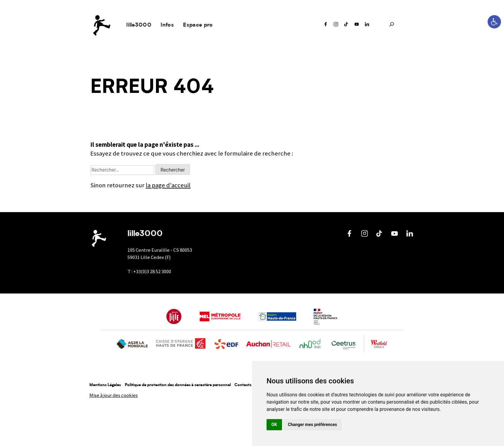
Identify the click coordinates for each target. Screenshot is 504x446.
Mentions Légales (105, 385)
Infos (167, 25)
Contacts (243, 385)
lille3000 (139, 25)
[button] (494, 22)
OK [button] (274, 425)
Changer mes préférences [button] (313, 425)
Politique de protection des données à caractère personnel (178, 385)
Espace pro (198, 25)
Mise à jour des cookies (114, 395)
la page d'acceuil (168, 185)
